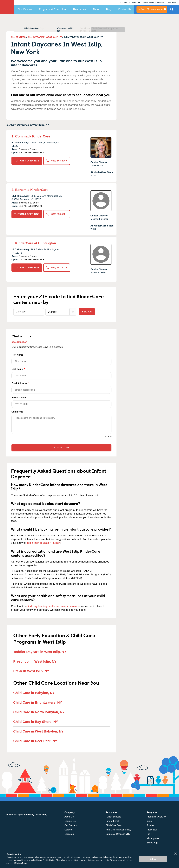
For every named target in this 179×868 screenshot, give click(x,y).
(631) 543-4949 (57, 161)
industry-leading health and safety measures (54, 606)
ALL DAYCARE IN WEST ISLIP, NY (45, 37)
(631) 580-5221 (57, 214)
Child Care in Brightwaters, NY (38, 702)
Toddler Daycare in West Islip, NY (40, 652)
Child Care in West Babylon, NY (38, 731)
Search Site (172, 10)
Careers (68, 830)
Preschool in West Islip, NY (35, 661)
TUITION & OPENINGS (27, 161)
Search (87, 312)
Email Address (61, 388)
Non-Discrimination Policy (118, 830)
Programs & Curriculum (53, 9)
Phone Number (61, 402)
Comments (17, 412)
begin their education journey (43, 543)
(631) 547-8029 (57, 268)
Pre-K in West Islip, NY (31, 671)
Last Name (61, 374)
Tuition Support (113, 817)
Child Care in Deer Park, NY (35, 741)
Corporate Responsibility (118, 834)
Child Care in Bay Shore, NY (36, 722)
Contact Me (61, 448)
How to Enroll (112, 821)
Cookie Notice (49, 860)
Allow (153, 859)
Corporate (69, 834)
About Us (69, 817)
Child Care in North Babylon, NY (39, 712)
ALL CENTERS (18, 37)
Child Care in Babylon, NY (34, 693)
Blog (109, 9)
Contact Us (125, 9)
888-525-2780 (19, 342)
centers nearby (150, 9)
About (96, 9)
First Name (61, 359)
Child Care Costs (114, 825)
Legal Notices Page (18, 863)
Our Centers (25, 9)
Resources (80, 9)
